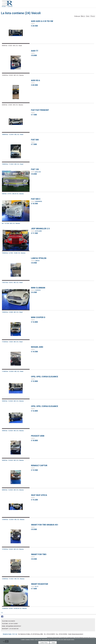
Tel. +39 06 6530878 (49, 634)
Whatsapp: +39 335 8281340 (10, 629)
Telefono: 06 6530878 (8, 621)
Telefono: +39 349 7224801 (10, 624)
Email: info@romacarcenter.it (11, 626)
